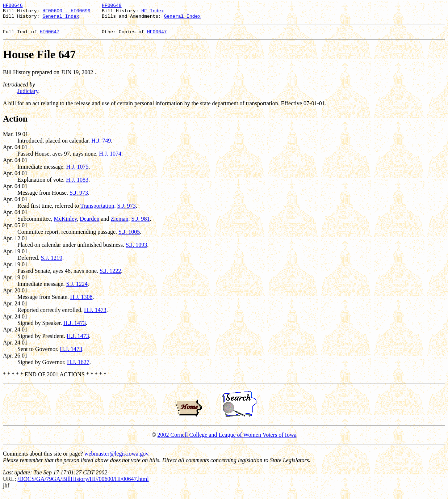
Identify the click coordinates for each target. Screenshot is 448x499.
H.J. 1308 (81, 301)
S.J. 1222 (110, 275)
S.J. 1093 (136, 249)
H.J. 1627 (78, 366)
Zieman (120, 223)
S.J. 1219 (52, 262)
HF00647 (49, 36)
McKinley (65, 223)
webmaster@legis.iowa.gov (116, 458)
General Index (61, 19)
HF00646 (13, 6)
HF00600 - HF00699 (66, 13)
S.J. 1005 (129, 236)
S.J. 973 (79, 197)
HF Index (152, 13)
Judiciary (28, 95)
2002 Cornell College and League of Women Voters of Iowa (227, 439)
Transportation (97, 210)
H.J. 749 (101, 145)
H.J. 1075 (78, 171)
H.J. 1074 (110, 158)
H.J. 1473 (95, 314)
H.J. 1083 (77, 184)
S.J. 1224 (77, 288)
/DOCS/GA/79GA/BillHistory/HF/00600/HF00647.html (83, 483)
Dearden (89, 223)
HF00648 (112, 6)
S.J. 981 (140, 223)
